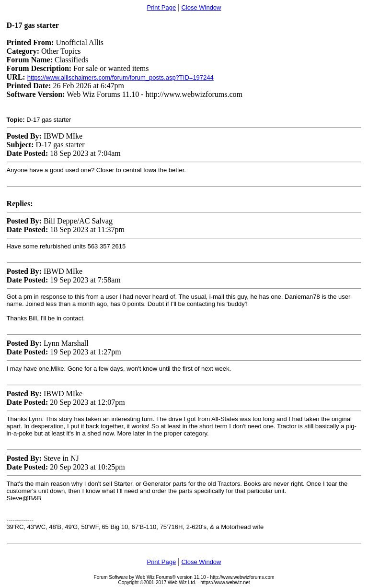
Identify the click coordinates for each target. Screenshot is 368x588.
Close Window (201, 7)
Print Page (161, 7)
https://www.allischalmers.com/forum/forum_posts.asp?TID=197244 (121, 77)
